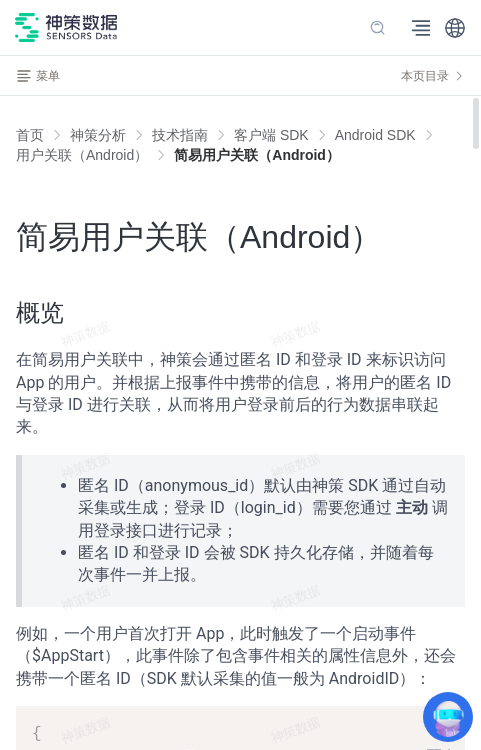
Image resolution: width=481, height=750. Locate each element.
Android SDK (375, 135)
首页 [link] (30, 135)
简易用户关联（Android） (257, 155)
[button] (455, 28)
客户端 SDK (271, 135)
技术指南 (180, 135)
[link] (98, 135)
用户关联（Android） (82, 155)
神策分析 (98, 135)
